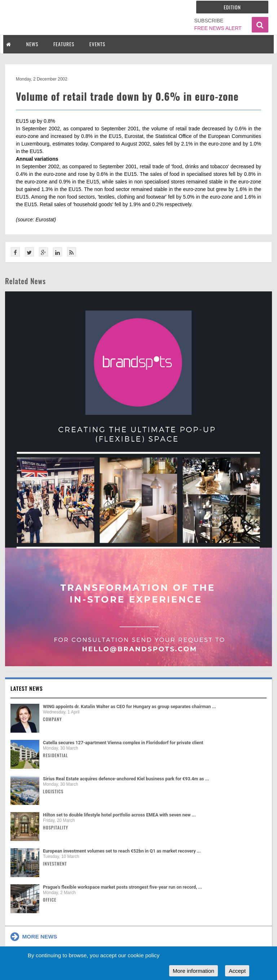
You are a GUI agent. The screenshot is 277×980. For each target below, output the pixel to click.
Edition (232, 7)
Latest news (27, 688)
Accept (237, 971)
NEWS (32, 44)
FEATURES (64, 44)
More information (194, 971)
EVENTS (97, 44)
